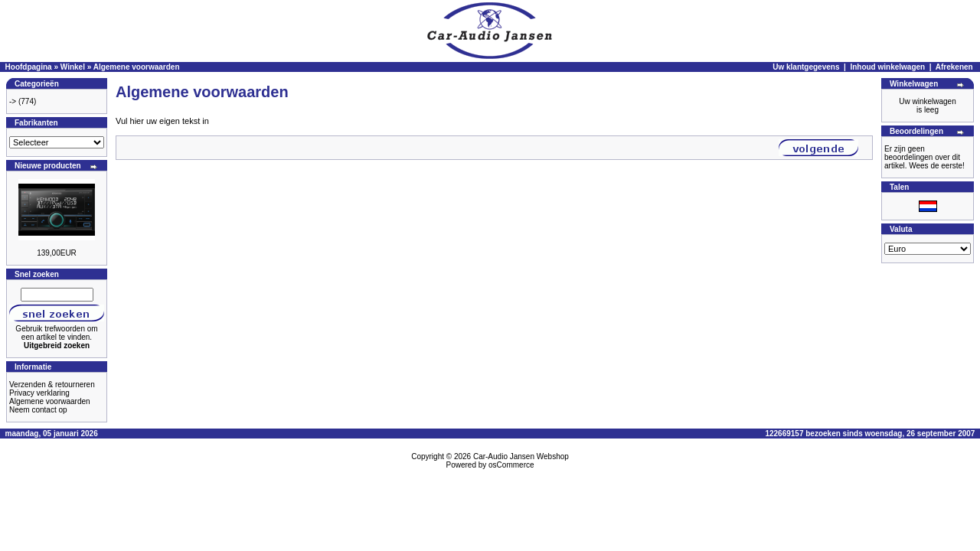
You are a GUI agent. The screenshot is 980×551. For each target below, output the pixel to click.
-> (13, 101)
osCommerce (511, 465)
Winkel (73, 67)
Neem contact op (38, 410)
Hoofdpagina (29, 67)
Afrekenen (954, 67)
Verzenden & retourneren (52, 385)
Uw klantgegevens (806, 67)
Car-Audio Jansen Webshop (521, 456)
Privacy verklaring (39, 393)
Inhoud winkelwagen (887, 67)
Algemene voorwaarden (137, 67)
